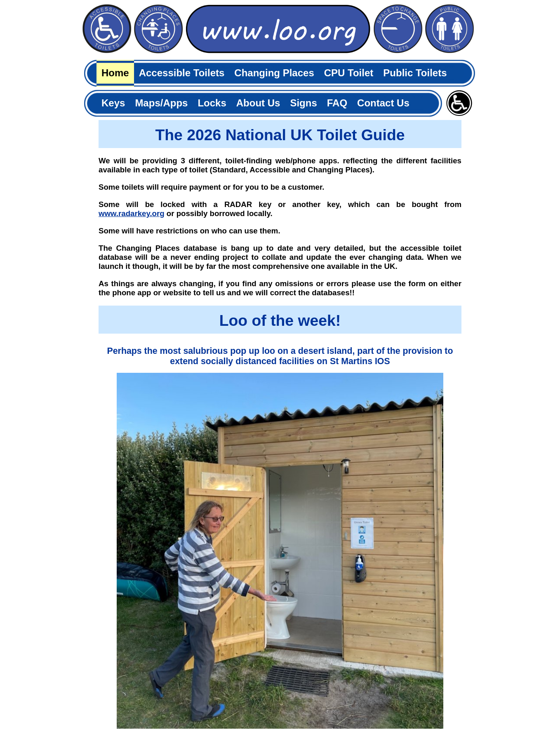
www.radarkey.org (132, 213)
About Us (258, 103)
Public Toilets (415, 73)
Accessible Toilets (182, 73)
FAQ (337, 103)
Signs (303, 103)
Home (115, 73)
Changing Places (274, 73)
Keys (113, 103)
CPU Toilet (349, 73)
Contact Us (383, 103)
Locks (212, 103)
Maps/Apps (161, 103)
